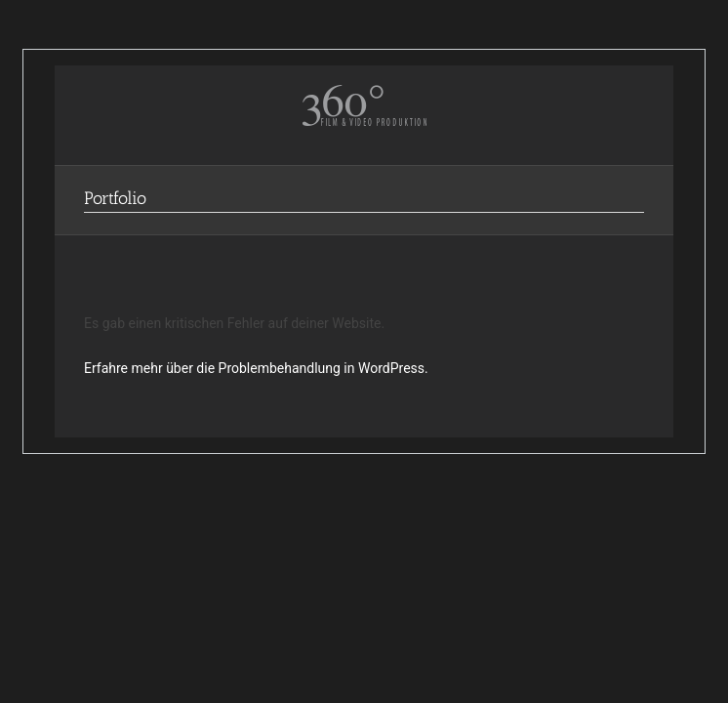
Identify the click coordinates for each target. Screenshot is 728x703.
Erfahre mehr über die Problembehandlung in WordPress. (256, 368)
